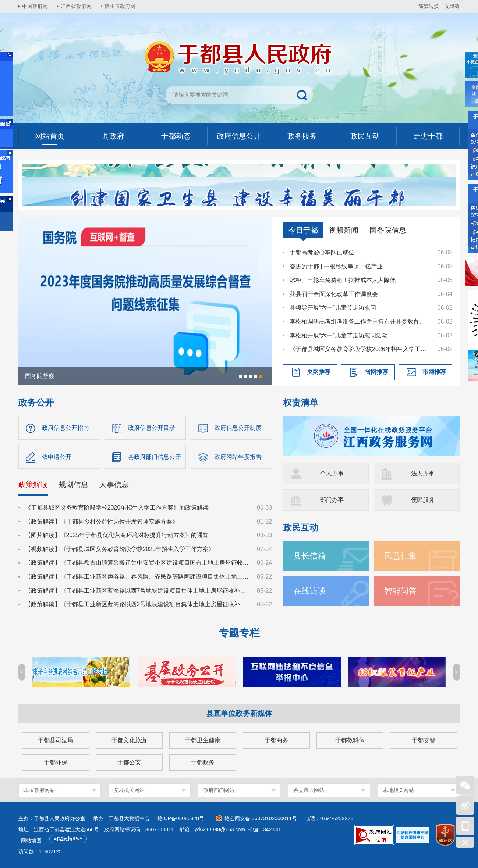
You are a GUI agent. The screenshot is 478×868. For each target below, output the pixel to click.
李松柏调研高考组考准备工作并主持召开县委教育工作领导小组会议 (360, 322)
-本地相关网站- (399, 790)
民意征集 (400, 556)
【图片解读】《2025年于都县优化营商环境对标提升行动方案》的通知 (117, 535)
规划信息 (74, 485)
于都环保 (56, 762)
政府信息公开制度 (238, 428)
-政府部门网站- (219, 790)
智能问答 (400, 591)
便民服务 (423, 500)
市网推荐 (434, 372)
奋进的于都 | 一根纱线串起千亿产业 (336, 266)
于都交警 (424, 740)
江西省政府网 (76, 6)
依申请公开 (57, 457)
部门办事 (332, 500)
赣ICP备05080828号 (181, 818)
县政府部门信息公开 (155, 457)
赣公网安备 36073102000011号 (261, 818)
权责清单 (301, 402)
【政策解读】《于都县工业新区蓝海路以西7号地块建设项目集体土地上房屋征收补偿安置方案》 (138, 591)
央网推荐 (319, 372)
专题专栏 (239, 633)
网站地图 (31, 840)
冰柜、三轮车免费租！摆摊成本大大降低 (343, 280)
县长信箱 (309, 556)
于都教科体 (350, 740)
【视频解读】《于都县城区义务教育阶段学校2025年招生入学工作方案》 (120, 549)
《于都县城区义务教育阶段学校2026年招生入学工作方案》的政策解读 (360, 349)
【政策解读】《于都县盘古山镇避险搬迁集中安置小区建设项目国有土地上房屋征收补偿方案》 (138, 563)
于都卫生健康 (203, 740)
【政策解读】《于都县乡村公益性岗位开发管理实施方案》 (102, 521)
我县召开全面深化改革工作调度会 (334, 294)
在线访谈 (309, 591)
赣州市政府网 (120, 6)
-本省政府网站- (40, 790)
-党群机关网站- (129, 790)
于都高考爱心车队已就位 (322, 252)
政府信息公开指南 (65, 428)
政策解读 (33, 485)
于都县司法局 (56, 740)
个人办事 (332, 473)
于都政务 (203, 762)
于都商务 (276, 740)
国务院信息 (388, 230)
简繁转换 (429, 6)
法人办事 (423, 473)
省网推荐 (376, 372)
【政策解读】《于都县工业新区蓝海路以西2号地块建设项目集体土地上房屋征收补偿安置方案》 (138, 604)
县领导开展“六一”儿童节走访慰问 (333, 308)
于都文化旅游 (129, 740)
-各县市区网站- (309, 790)
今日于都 (303, 230)
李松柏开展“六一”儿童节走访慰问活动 (339, 335)
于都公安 (129, 762)
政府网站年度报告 (238, 457)
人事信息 (114, 485)
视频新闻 (344, 230)
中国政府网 (35, 6)
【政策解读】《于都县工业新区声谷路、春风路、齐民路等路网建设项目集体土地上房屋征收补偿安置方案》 (138, 577)
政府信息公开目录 (152, 428)
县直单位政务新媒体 (239, 713)
